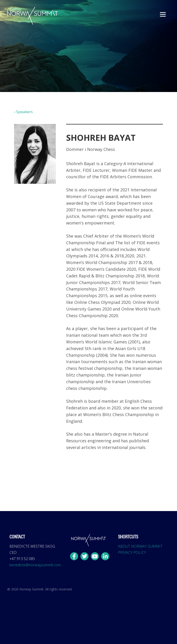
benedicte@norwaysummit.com (35, 565)
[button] (163, 14)
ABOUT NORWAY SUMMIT (140, 546)
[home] (32, 16)
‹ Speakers (23, 112)
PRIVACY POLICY (132, 552)
